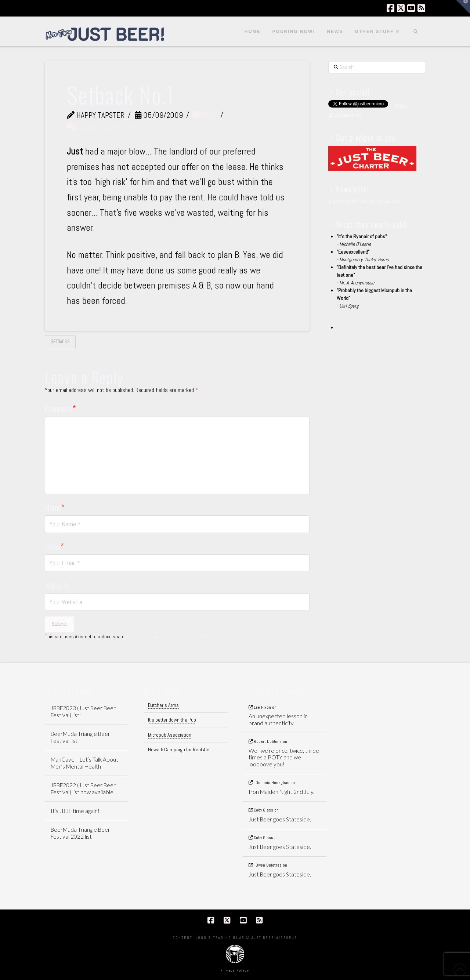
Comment (61, 408)
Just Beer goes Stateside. (280, 819)
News (205, 115)
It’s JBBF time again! (75, 811)
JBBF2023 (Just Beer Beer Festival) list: (83, 712)
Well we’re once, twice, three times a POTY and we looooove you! (284, 757)
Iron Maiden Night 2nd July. (281, 792)
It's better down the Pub (172, 720)
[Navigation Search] (416, 32)
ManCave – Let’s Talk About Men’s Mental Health (84, 763)
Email (55, 546)
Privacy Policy (235, 970)
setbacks (60, 342)
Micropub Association (170, 735)
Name (55, 507)
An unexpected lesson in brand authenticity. (278, 720)
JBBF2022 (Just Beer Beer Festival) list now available (83, 789)
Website (57, 585)
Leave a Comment (101, 127)
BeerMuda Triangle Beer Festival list (80, 737)
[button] (463, 7)
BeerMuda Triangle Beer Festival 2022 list (80, 833)
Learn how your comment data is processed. (172, 636)
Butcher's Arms (163, 705)
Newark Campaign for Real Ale (179, 749)
